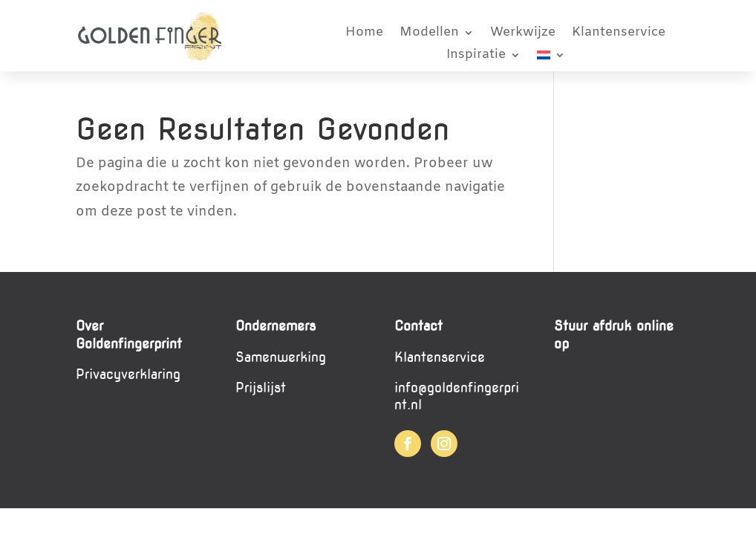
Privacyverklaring (128, 374)
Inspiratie (476, 56)
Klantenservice (619, 34)
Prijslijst (261, 388)
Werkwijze (523, 34)
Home (364, 34)
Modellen (429, 34)
